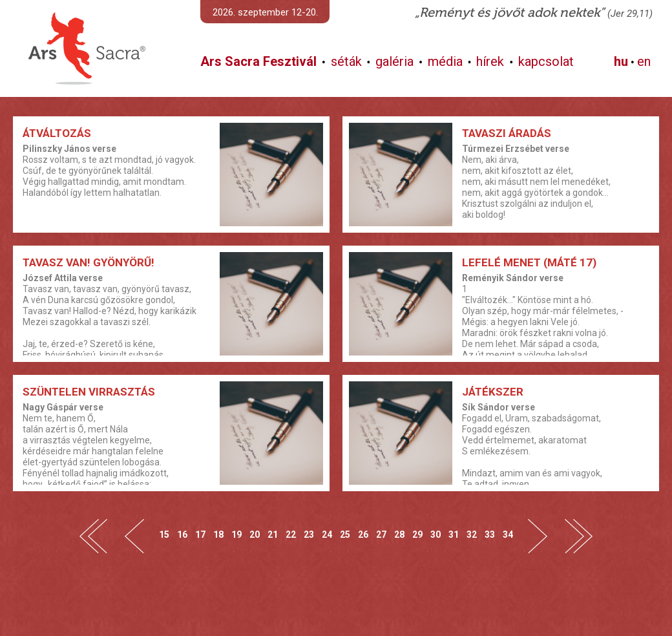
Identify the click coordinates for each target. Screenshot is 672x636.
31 (454, 534)
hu (621, 61)
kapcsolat (546, 61)
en (644, 61)
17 (200, 534)
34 (508, 534)
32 (472, 534)
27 (381, 534)
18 (218, 534)
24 (327, 534)
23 (309, 534)
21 (273, 534)
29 (417, 534)
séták (346, 61)
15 (164, 534)
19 (236, 534)
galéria (394, 61)
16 (182, 534)
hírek (490, 61)
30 (436, 534)
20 (255, 534)
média (445, 61)
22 (291, 534)
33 (490, 534)
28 (399, 534)
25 (345, 534)
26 (363, 534)
